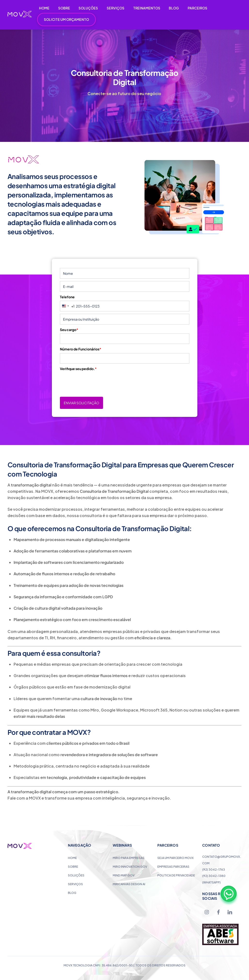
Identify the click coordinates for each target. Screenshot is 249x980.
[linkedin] (230, 911)
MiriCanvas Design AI (129, 884)
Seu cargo (69, 330)
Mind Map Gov (124, 875)
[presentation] (97, 382)
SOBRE (64, 8)
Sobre (73, 867)
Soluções (76, 875)
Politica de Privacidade (176, 875)
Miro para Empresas (129, 858)
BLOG (174, 8)
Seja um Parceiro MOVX (176, 858)
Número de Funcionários (81, 349)
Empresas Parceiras (173, 867)
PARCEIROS (197, 8)
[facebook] (218, 911)
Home (72, 858)
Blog (72, 893)
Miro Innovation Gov (130, 867)
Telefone (67, 297)
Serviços (75, 884)
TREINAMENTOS (147, 8)
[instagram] (207, 911)
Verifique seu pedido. (78, 369)
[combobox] (67, 306)
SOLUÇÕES (88, 8)
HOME (44, 8)
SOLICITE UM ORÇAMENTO (66, 19)
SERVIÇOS (116, 8)
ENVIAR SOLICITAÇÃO (81, 403)
